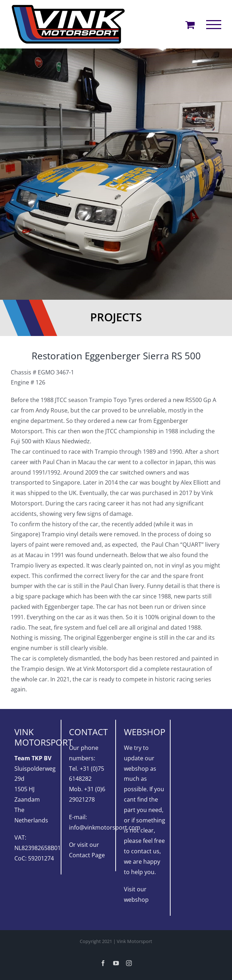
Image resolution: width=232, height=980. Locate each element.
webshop (136, 900)
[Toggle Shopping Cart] (190, 25)
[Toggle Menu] (214, 25)
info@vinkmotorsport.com (105, 827)
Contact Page (87, 855)
